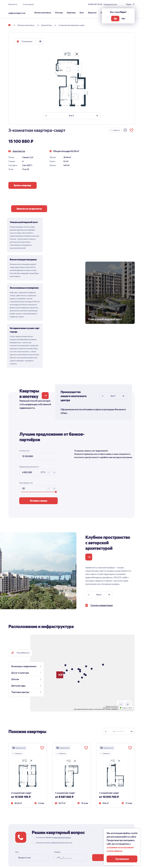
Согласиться (122, 859)
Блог (82, 13)
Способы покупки (16, 831)
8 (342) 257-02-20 (95, 4)
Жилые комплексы (43, 13)
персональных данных (62, 769)
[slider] (56, 423)
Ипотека (59, 13)
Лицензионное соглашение (111, 639)
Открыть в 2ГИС (127, 639)
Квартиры (71, 13)
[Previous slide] (46, 116)
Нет (123, 18)
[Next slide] (97, 116)
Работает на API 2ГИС (112, 638)
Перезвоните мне (110, 4)
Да (115, 18)
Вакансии (92, 13)
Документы (13, 4)
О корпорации (28, 4)
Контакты (35, 822)
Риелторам (35, 840)
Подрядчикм (36, 846)
